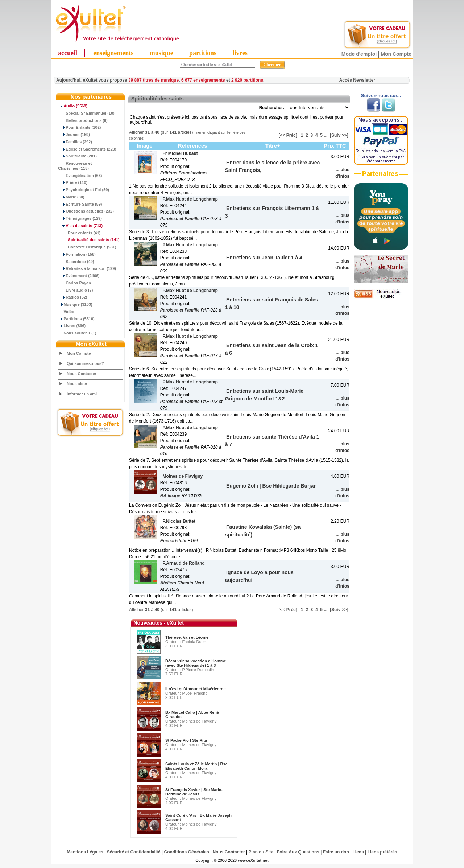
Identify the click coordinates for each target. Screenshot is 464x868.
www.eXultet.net (253, 860)
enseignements (113, 53)
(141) (89, 240)
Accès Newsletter (357, 80)
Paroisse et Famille (180, 219)
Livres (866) (72, 326)
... (326, 135)
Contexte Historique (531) (87, 247)
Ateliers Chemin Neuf (182, 583)
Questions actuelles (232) (86, 211)
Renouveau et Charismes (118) (75, 166)
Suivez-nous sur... (381, 96)
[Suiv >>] (339, 135)
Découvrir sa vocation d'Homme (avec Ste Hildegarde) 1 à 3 (196, 663)
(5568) (73, 106)
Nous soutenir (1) (77, 333)
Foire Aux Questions (298, 852)
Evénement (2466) (79, 276)
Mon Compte (396, 54)
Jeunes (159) (74, 135)
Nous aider (77, 384)
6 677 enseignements (203, 80)
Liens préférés (382, 852)
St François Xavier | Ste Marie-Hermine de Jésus (194, 792)
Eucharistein (173, 541)
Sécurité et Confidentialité (134, 852)
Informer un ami (82, 394)
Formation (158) (77, 254)
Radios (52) (73, 297)
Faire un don (336, 852)
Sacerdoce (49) (76, 262)
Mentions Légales (85, 852)
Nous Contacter (82, 374)
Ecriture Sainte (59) (80, 204)
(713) (80, 226)
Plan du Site (261, 852)
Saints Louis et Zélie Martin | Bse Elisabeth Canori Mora (196, 766)
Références (193, 146)
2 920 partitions (247, 80)
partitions (203, 53)
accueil (68, 53)
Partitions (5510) (76, 319)
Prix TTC (335, 146)
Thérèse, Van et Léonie (187, 637)
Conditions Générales (187, 852)
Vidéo (66, 312)
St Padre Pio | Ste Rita (186, 740)
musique (161, 53)
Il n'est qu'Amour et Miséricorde (196, 689)
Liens (358, 852)
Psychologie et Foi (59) (84, 190)
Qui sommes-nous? (85, 363)
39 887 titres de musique (154, 80)
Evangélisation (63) (80, 176)
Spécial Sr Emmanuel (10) (86, 113)
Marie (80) (71, 197)
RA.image (170, 496)
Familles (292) (75, 142)
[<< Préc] (288, 135)
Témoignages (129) (80, 218)
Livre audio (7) (75, 290)
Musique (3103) (75, 304)
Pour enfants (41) (79, 233)
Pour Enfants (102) (79, 127)
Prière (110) (73, 182)
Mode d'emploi (359, 54)
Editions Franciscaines (184, 173)
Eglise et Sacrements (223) (87, 149)
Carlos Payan (74, 283)
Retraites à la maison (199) (87, 268)
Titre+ (273, 146)
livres (240, 53)
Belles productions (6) (83, 120)
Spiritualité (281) (77, 156)
